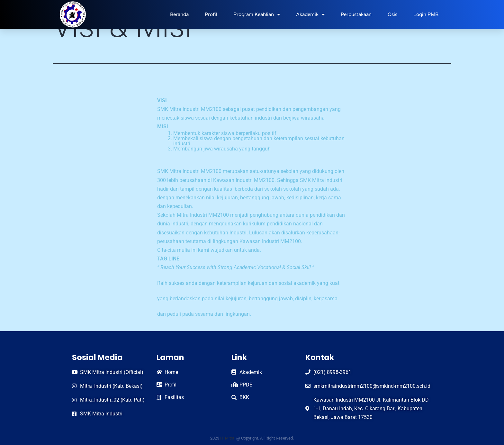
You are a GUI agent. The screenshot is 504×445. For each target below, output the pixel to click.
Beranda (179, 14)
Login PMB (426, 14)
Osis (392, 14)
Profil (211, 14)
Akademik (310, 15)
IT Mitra (228, 438)
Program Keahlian (257, 15)
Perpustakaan (356, 14)
